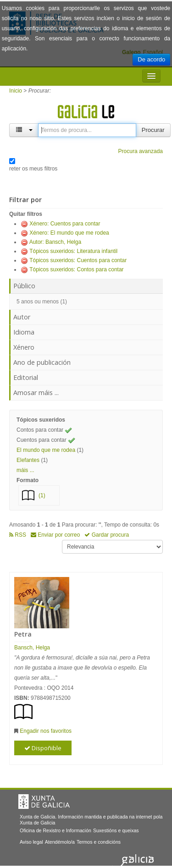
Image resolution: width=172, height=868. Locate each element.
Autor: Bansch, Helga (55, 242)
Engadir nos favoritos (46, 731)
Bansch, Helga (32, 648)
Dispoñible (43, 748)
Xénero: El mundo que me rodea (69, 233)
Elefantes (28, 460)
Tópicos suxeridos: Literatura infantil (73, 251)
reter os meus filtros (33, 169)
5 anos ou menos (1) (42, 302)
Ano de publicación (42, 362)
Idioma (24, 332)
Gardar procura (107, 535)
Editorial (26, 377)
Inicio (16, 91)
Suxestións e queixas (116, 830)
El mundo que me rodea (46, 450)
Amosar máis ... (36, 393)
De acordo (151, 59)
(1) (42, 495)
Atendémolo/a (60, 842)
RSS (18, 535)
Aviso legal (31, 842)
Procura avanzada (141, 151)
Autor (22, 317)
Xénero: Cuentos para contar (65, 224)
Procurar (153, 130)
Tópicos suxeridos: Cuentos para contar (78, 260)
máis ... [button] (25, 470)
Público (24, 286)
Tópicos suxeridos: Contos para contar (76, 269)
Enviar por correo (55, 535)
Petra (23, 634)
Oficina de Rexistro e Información (55, 830)
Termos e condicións (99, 842)
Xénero (24, 347)
